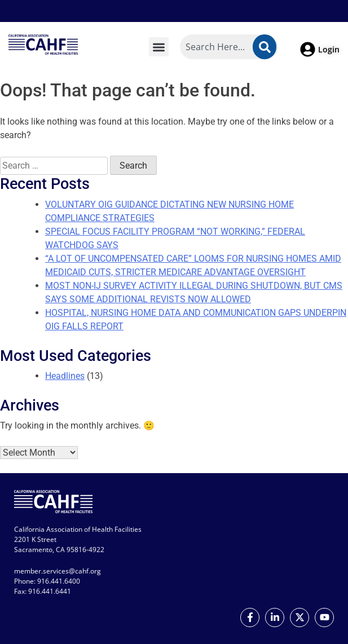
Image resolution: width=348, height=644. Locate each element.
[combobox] (229, 47)
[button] (159, 47)
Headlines (65, 376)
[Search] (265, 47)
